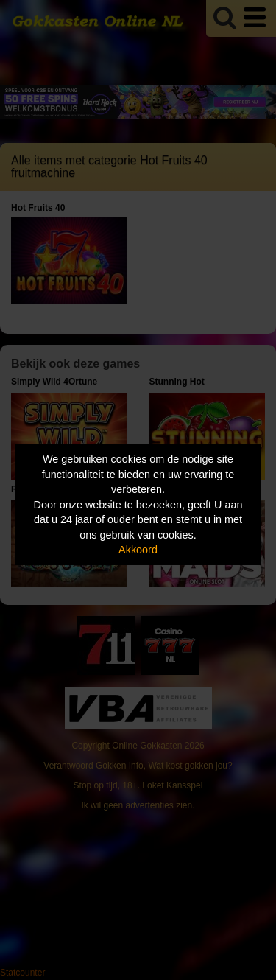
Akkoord (138, 550)
